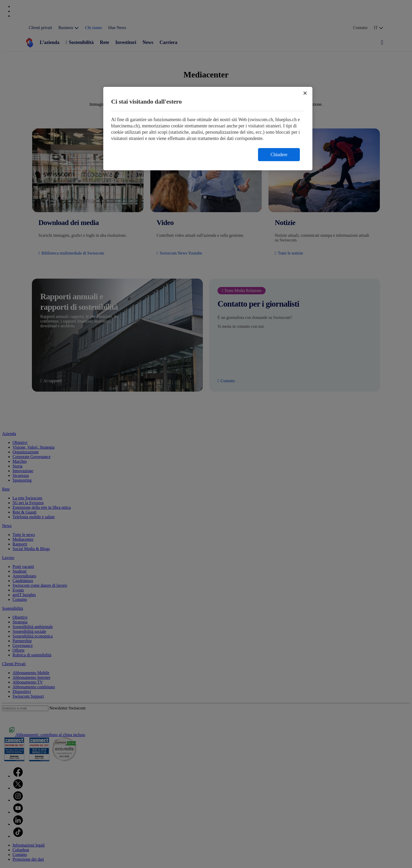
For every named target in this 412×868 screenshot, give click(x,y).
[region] (208, 129)
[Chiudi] (305, 93)
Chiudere (279, 155)
